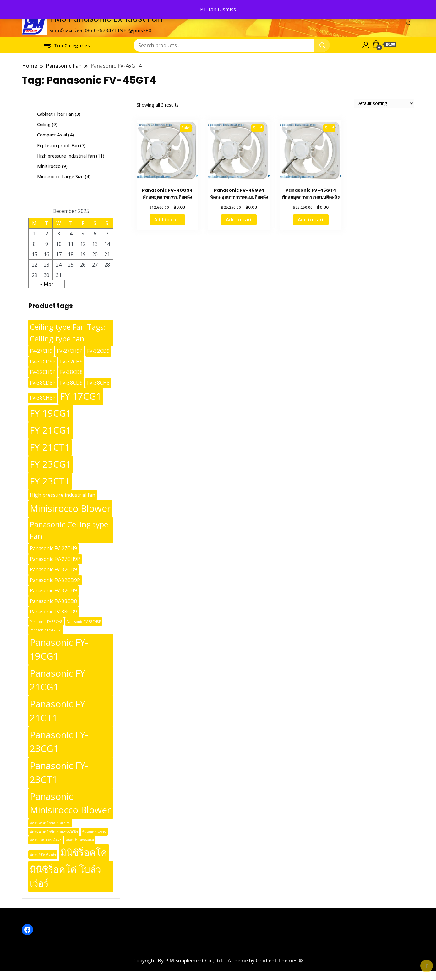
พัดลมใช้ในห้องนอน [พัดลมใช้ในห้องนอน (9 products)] (80, 840)
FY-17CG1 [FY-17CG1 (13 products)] (81, 396)
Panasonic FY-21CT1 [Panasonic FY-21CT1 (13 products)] (59, 711)
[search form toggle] (409, 23)
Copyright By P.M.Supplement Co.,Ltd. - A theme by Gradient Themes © (218, 961)
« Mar (47, 284)
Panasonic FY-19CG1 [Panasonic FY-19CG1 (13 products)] (59, 649)
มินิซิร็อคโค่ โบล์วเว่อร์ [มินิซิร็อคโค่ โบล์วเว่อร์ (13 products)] (65, 876)
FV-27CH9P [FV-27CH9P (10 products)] (70, 351)
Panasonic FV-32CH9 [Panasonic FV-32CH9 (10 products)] (53, 590)
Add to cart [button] (167, 219)
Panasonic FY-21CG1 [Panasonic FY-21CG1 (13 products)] (59, 680)
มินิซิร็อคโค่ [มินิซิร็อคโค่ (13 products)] (84, 852)
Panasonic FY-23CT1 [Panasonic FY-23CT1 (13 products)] (59, 772)
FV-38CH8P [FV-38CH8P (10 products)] (43, 398)
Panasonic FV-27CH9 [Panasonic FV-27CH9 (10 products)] (53, 548)
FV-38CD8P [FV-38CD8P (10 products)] (43, 383)
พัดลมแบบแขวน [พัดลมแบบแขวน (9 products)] (94, 832)
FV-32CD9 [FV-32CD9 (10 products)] (98, 351)
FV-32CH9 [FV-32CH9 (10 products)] (71, 362)
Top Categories (67, 45)
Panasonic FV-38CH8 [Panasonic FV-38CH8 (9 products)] (46, 622)
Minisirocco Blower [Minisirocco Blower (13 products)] (70, 508)
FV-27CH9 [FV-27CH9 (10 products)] (41, 351)
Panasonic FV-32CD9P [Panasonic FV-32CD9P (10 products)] (55, 580)
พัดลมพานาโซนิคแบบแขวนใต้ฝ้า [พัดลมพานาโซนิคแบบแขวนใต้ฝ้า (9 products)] (54, 832)
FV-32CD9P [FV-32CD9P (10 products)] (43, 362)
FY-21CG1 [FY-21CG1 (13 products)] (51, 430)
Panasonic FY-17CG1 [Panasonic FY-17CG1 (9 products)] (46, 630)
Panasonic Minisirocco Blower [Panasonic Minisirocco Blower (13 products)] (70, 803)
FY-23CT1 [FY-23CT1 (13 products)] (50, 481)
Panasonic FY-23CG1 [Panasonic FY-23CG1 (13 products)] (59, 742)
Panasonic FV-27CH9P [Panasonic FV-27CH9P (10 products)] (55, 559)
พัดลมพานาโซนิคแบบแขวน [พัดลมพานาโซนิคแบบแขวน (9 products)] (50, 823)
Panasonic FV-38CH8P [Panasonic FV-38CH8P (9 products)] (84, 622)
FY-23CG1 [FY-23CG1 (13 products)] (51, 464)
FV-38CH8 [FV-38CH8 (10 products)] (98, 383)
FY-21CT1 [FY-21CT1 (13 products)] (50, 447)
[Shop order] (384, 104)
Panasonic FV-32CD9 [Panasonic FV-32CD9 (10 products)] (53, 569)
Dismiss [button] (227, 9)
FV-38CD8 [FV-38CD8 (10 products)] (71, 372)
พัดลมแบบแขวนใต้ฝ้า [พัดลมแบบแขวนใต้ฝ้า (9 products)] (46, 840)
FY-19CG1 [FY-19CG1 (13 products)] (51, 413)
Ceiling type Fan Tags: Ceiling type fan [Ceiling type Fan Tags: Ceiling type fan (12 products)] (68, 333)
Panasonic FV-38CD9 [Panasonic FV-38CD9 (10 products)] (53, 612)
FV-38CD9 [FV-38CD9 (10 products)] (71, 383)
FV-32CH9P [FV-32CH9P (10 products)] (43, 372)
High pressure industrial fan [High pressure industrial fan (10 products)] (63, 495)
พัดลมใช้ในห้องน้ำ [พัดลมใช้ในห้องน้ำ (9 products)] (43, 855)
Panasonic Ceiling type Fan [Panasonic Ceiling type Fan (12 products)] (69, 530)
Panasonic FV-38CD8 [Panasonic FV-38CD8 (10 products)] (53, 601)
